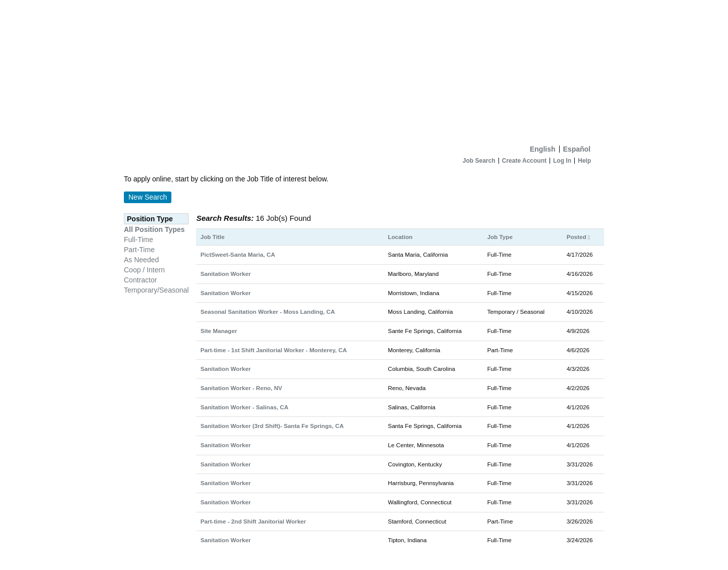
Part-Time (139, 250)
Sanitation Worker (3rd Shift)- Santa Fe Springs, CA (272, 426)
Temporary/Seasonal (156, 290)
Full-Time (139, 240)
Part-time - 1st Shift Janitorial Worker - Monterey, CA (274, 350)
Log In (562, 161)
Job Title (212, 237)
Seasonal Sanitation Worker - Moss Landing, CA (267, 312)
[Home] (364, 70)
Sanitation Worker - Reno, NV (241, 388)
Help (584, 161)
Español (577, 149)
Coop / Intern (144, 270)
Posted (578, 237)
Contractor (140, 280)
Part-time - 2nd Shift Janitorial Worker (253, 521)
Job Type (500, 237)
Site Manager (219, 331)
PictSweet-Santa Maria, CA (238, 254)
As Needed (141, 260)
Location (400, 237)
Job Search (479, 161)
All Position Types (154, 229)
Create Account (524, 161)
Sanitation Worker (225, 274)
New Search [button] (148, 197)
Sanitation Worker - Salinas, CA (244, 407)
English (543, 149)
